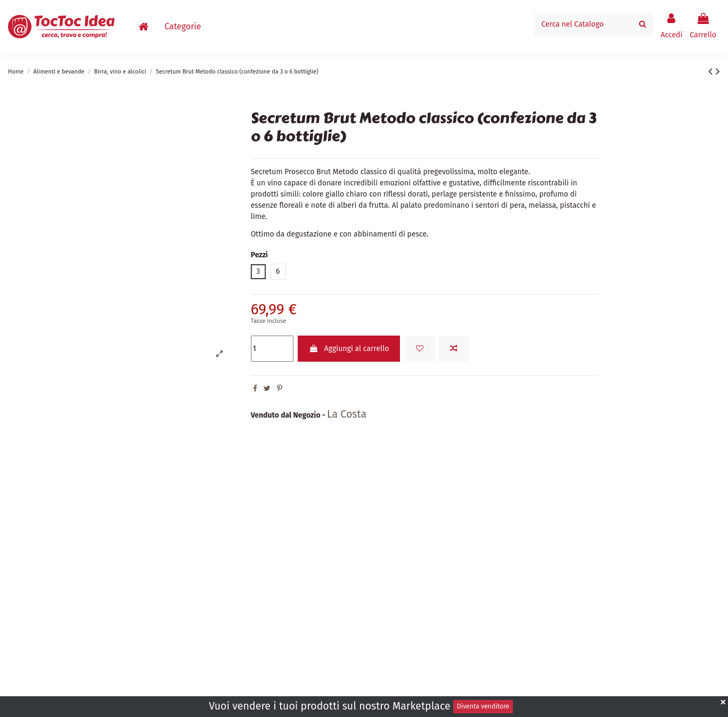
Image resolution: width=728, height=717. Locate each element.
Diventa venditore (483, 706)
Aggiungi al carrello (349, 349)
